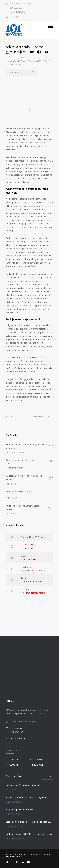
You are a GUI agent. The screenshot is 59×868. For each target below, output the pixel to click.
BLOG (23, 57)
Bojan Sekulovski (14, 856)
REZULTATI (14, 765)
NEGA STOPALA (45, 417)
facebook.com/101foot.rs (33, 571)
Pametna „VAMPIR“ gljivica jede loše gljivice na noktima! (30, 797)
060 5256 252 (16, 8)
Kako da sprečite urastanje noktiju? (23, 785)
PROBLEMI (13, 759)
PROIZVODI (38, 765)
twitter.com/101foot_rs (32, 582)
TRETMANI (37, 759)
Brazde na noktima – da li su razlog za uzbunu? (28, 822)
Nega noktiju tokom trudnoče (20, 810)
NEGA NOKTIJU (30, 417)
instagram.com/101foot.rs (33, 593)
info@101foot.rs (18, 12)
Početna (10, 57)
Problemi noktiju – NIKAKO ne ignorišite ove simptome (30, 834)
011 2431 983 (27, 545)
